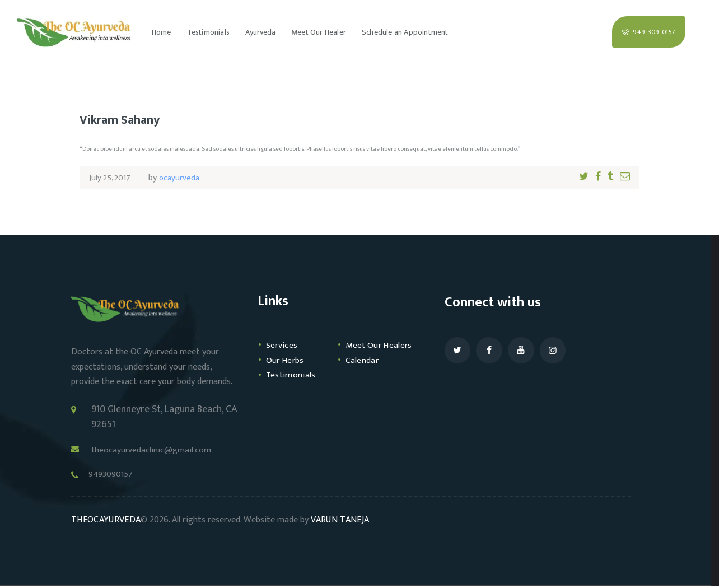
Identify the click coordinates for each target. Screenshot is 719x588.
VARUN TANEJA (338, 522)
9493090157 (117, 475)
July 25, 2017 (111, 178)
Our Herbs (287, 375)
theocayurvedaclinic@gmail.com (160, 450)
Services (283, 345)
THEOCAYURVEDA (105, 522)
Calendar (364, 375)
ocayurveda (184, 178)
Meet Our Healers (366, 353)
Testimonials (293, 390)
